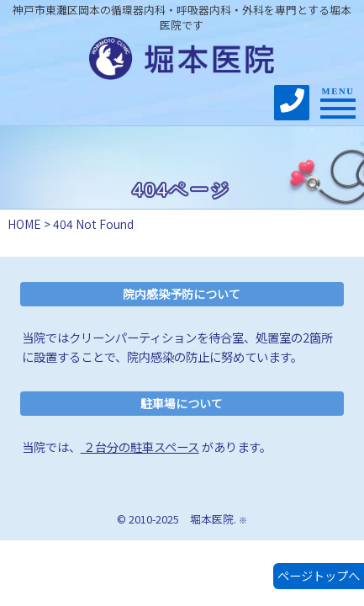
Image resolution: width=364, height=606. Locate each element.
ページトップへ (319, 575)
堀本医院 (212, 519)
